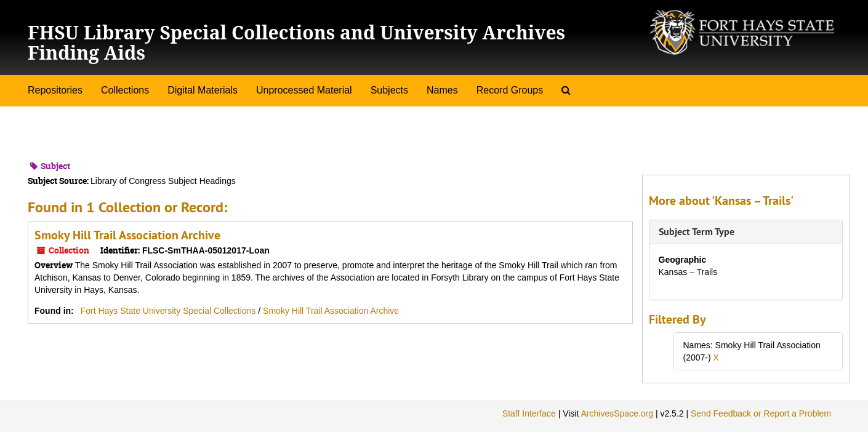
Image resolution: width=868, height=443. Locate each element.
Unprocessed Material (304, 90)
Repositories (55, 90)
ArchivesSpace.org (617, 413)
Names (442, 90)
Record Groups (510, 90)
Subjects (389, 90)
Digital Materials (203, 90)
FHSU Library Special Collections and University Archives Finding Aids (296, 42)
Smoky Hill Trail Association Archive (127, 235)
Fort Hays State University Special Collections (170, 311)
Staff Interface (529, 413)
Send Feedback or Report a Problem (761, 413)
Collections (125, 90)
